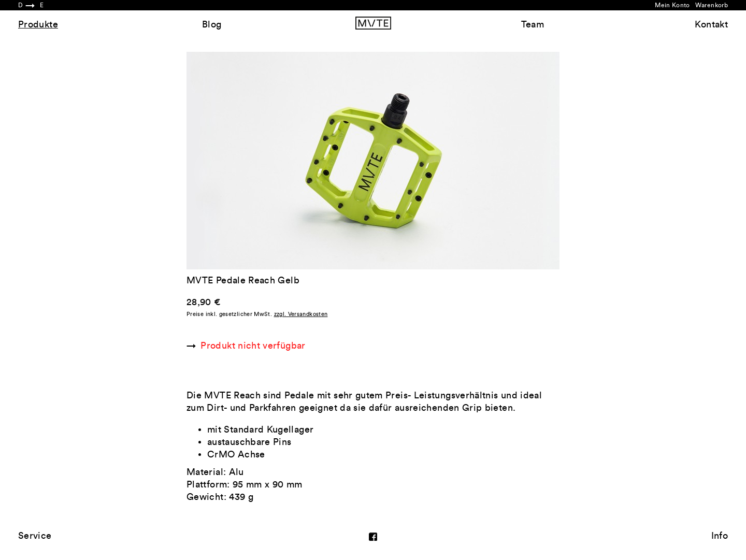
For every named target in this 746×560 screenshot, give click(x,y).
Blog (212, 24)
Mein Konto (672, 5)
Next (466, 161)
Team (533, 24)
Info (720, 536)
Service (35, 536)
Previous (280, 161)
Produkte (38, 24)
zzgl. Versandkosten (301, 314)
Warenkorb (712, 5)
